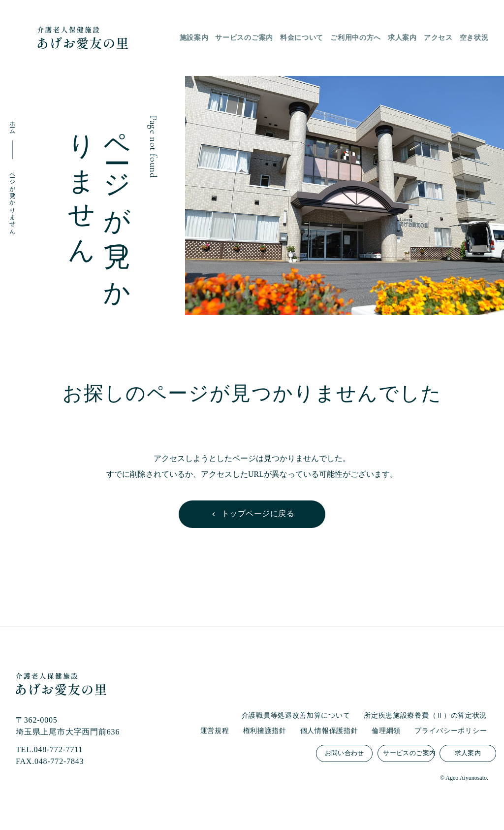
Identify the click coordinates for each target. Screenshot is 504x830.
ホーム (12, 124)
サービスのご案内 (409, 753)
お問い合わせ (345, 753)
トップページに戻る (258, 514)
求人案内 (468, 753)
